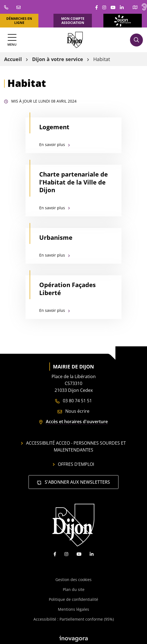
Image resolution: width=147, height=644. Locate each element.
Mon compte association (73, 21)
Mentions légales (73, 609)
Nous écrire (73, 411)
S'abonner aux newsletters (73, 482)
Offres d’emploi (73, 464)
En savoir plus (54, 145)
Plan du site (74, 589)
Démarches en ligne (19, 21)
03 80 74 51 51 (73, 401)
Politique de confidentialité (73, 599)
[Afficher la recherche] (136, 40)
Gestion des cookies (73, 580)
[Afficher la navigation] (12, 40)
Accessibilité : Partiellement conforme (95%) (74, 619)
